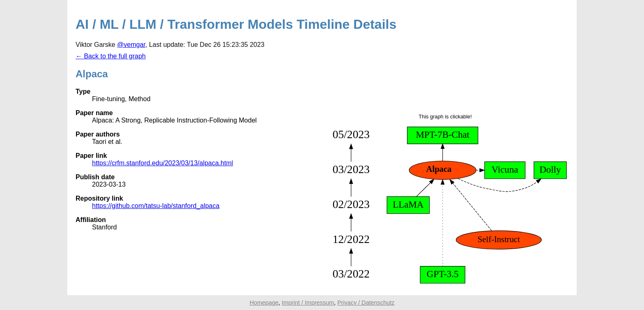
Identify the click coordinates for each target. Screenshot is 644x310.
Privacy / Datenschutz (366, 303)
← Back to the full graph (111, 56)
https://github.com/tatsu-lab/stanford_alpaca (156, 206)
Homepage (264, 303)
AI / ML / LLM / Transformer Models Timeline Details (236, 24)
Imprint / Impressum (308, 303)
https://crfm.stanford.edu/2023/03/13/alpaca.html (162, 163)
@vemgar (131, 45)
